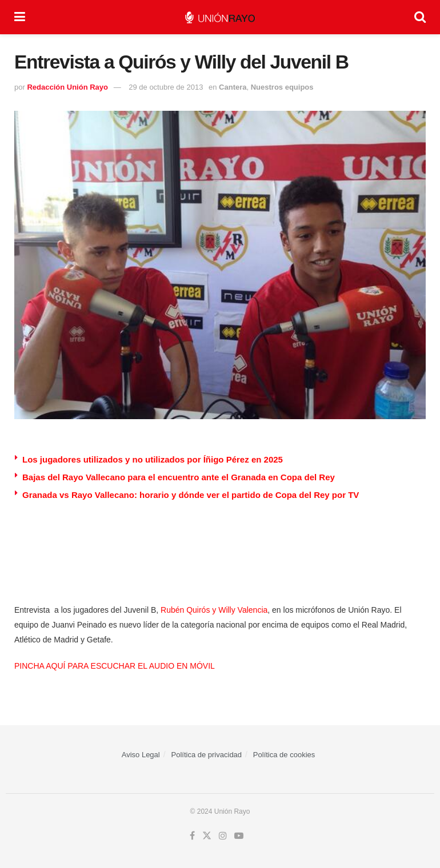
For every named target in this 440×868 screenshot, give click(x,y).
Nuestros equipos (282, 87)
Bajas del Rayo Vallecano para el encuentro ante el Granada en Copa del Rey (179, 477)
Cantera (233, 87)
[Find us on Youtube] (239, 836)
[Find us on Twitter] (207, 836)
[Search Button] (420, 17)
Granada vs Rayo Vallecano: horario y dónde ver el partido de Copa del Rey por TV (191, 495)
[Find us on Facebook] (192, 836)
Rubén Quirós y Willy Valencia (214, 610)
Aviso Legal (141, 755)
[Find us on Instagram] (223, 836)
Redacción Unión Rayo (67, 87)
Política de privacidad (207, 755)
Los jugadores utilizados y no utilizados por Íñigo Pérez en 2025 (153, 459)
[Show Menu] (20, 17)
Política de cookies (284, 755)
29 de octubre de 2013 (166, 87)
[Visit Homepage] (220, 17)
